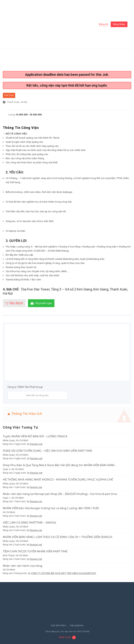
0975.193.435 (83, 632)
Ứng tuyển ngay (41, 303)
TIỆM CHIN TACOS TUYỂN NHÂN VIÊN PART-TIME (35, 551)
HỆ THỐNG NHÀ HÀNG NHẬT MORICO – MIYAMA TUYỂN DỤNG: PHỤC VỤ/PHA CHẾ (58, 480)
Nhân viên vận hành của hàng (23, 566)
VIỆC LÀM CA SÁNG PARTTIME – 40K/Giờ (29, 523)
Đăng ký (103, 24)
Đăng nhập (119, 24)
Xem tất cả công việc (37, 395)
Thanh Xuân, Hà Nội (17, 102)
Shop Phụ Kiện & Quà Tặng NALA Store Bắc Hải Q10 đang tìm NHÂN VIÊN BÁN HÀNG (59, 465)
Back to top (67, 637)
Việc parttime (77, 625)
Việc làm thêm (58, 625)
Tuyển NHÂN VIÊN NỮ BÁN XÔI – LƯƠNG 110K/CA (35, 436)
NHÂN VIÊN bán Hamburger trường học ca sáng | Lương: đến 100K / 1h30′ (51, 508)
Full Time (9, 95)
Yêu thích (14, 303)
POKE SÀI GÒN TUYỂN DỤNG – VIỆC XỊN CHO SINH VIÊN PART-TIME (47, 451)
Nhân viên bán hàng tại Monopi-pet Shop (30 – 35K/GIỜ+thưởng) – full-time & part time (60, 494)
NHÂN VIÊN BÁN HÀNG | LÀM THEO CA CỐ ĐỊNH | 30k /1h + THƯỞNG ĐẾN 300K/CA (58, 537)
